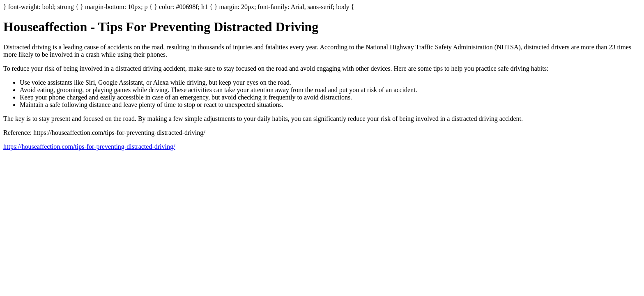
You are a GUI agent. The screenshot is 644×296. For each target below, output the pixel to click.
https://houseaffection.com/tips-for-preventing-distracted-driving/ (89, 147)
